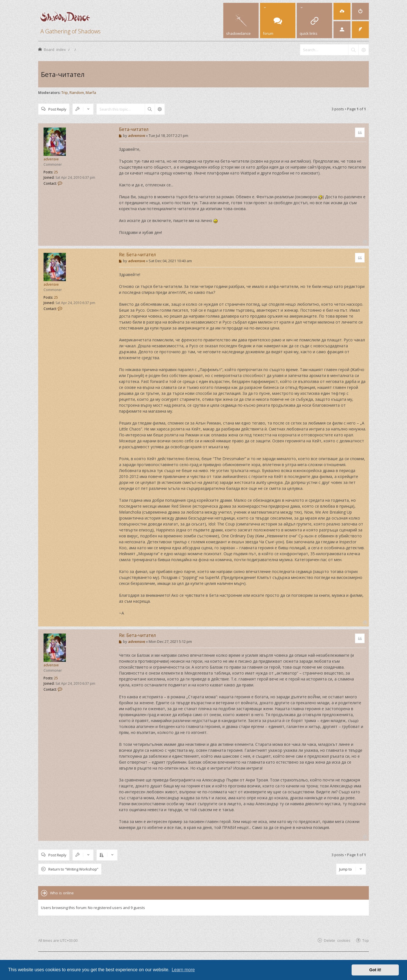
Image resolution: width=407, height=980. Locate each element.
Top (366, 940)
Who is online (62, 893)
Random (77, 92)
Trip (65, 92)
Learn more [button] (183, 970)
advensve (51, 159)
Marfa (91, 92)
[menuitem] (342, 11)
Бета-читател (63, 74)
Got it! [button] (375, 970)
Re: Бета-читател (137, 255)
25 (56, 172)
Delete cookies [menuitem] (337, 940)
